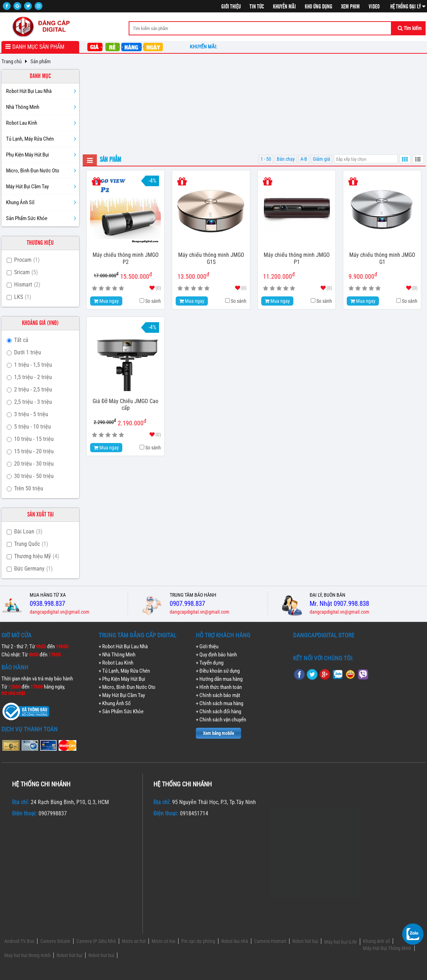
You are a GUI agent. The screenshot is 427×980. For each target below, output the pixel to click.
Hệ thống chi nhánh (41, 784)
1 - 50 (266, 159)
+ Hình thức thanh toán (219, 687)
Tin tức (257, 7)
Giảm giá (321, 159)
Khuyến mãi (284, 7)
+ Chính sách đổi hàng (218, 712)
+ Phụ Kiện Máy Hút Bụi (122, 679)
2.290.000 (105, 422)
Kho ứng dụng (318, 7)
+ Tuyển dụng (210, 663)
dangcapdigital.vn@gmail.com (60, 612)
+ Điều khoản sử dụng (218, 671)
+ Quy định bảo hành (216, 655)
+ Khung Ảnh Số (115, 703)
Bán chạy (286, 159)
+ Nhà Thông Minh (117, 655)
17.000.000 (106, 275)
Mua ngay (106, 301)
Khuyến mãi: (204, 47)
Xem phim (350, 7)
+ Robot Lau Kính (116, 663)
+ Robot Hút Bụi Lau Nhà (123, 647)
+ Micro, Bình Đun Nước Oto (127, 687)
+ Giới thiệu (207, 647)
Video (374, 7)
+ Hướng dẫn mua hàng (219, 679)
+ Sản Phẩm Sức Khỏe (121, 712)
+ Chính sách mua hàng (220, 703)
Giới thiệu (231, 7)
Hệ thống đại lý (408, 7)
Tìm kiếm (410, 28)
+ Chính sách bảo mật (218, 695)
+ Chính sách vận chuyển (221, 720)
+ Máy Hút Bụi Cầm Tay (122, 695)
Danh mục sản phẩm (38, 47)
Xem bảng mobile (218, 733)
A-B (304, 159)
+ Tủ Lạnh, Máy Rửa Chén (124, 671)
